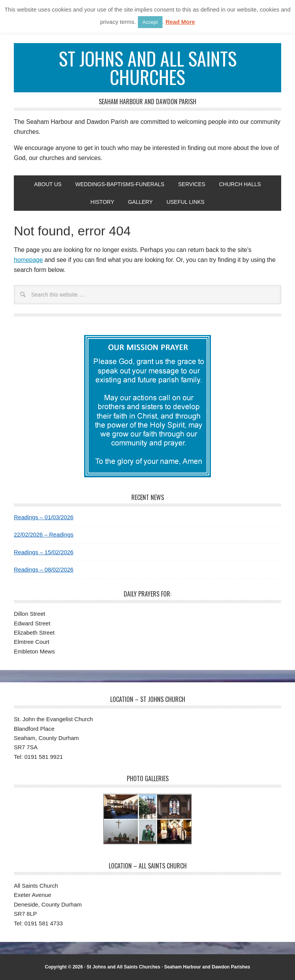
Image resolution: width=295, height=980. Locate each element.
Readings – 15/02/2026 (44, 552)
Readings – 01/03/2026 (44, 517)
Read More (180, 22)
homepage (28, 260)
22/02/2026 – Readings (44, 534)
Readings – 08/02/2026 (44, 569)
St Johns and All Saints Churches (148, 67)
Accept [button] (150, 22)
